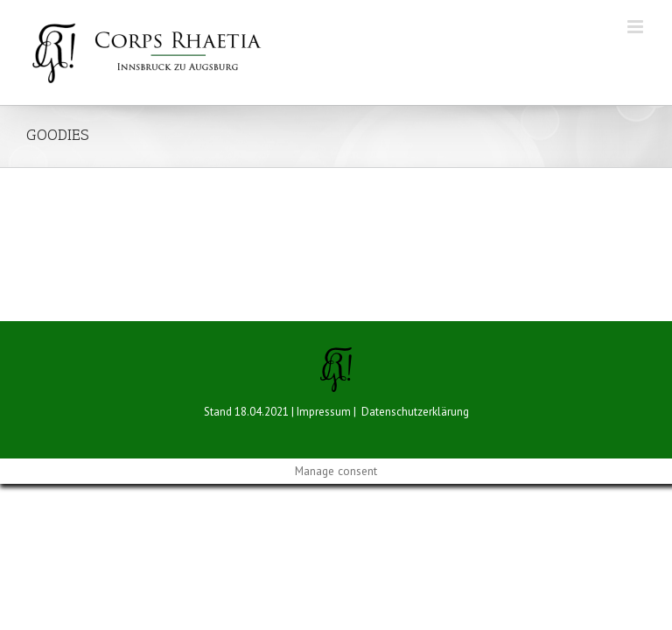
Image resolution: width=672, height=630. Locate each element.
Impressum (324, 412)
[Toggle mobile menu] (637, 27)
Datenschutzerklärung (415, 412)
